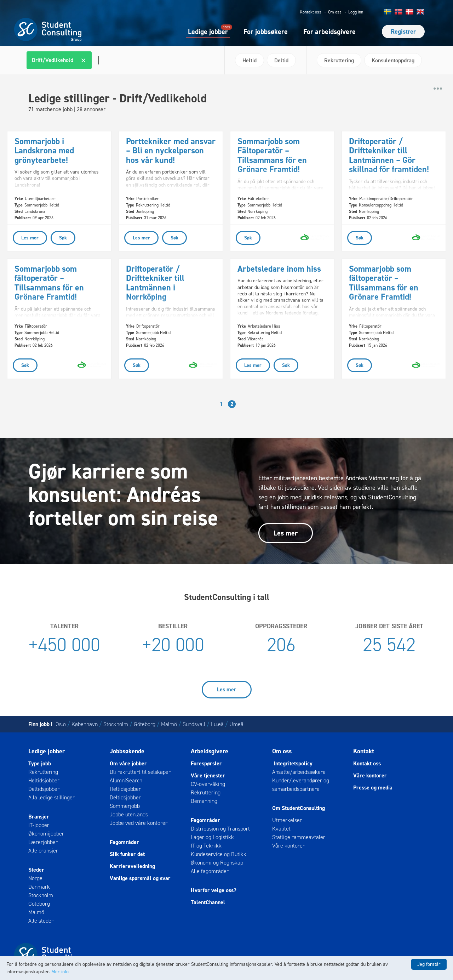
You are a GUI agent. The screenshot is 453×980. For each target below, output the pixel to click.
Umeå (236, 724)
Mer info (60, 972)
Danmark (39, 887)
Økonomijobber (46, 834)
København (85, 724)
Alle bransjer (43, 851)
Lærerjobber (43, 842)
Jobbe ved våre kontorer (139, 823)
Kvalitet (281, 829)
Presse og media (373, 788)
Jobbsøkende (127, 751)
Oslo (61, 724)
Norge (35, 878)
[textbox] (98, 60)
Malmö (169, 724)
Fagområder (124, 842)
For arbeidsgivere (329, 32)
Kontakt (364, 751)
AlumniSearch (126, 780)
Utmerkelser (287, 820)
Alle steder (41, 921)
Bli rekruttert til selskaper (140, 772)
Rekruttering (43, 772)
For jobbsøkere (266, 32)
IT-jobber (39, 825)
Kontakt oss (311, 12)
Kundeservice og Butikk (219, 854)
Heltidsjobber (44, 780)
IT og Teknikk (206, 846)
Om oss (335, 12)
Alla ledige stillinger (51, 797)
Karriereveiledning (132, 866)
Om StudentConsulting (299, 808)
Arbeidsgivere (210, 751)
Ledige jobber (208, 31)
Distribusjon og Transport (220, 829)
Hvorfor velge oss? (214, 890)
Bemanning (204, 801)
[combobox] (123, 60)
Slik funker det (127, 854)
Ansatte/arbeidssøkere (299, 772)
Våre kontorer (288, 846)
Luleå (217, 724)
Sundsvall (194, 724)
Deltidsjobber (44, 789)
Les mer (286, 533)
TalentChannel (208, 902)
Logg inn (356, 12)
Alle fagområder (210, 871)
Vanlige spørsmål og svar (140, 878)
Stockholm (116, 724)
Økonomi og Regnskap (217, 863)
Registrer (403, 32)
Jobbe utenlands (129, 814)
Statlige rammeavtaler (299, 837)
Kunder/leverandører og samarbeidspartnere (301, 785)
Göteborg (145, 724)
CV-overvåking (208, 784)
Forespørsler (206, 763)
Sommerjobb (125, 806)
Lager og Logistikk (212, 837)
